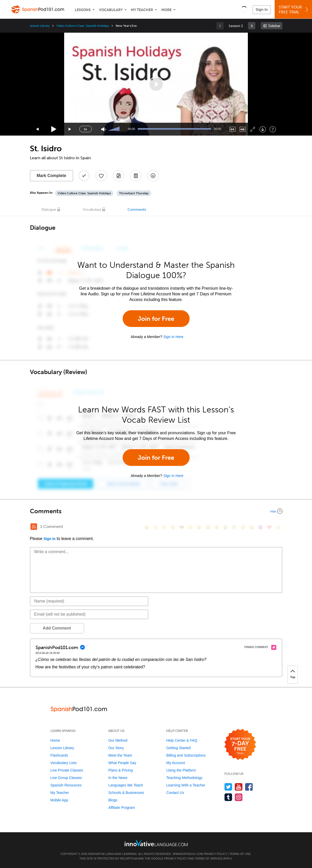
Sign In (262, 10)
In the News (118, 778)
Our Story (116, 748)
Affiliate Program (121, 808)
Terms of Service (209, 858)
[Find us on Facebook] (249, 787)
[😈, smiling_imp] (260, 527)
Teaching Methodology (184, 778)
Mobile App (59, 800)
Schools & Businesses (126, 793)
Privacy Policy (215, 854)
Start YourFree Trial (294, 10)
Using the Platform (181, 770)
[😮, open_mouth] (252, 527)
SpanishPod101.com (188, 854)
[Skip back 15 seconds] (38, 129)
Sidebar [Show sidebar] (274, 26)
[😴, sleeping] (243, 527)
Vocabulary (111, 10)
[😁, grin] (164, 527)
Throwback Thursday (134, 193)
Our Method (118, 740)
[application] (156, 84)
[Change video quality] (243, 129)
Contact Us (175, 793)
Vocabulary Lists (64, 763)
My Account (175, 763)
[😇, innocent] (234, 527)
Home (55, 740)
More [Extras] (166, 10)
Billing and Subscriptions (186, 755)
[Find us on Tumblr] (228, 797)
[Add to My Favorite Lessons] (101, 176)
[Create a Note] (119, 176)
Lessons (83, 10)
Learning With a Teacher (186, 785)
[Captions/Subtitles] (233, 129)
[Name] (89, 601)
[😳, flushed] (155, 527)
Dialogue (49, 210)
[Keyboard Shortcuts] (273, 129)
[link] (252, 26)
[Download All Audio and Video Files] (153, 176)
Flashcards (59, 755)
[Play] (54, 129)
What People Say (122, 763)
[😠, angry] (190, 527)
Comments (137, 210)
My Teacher (142, 10)
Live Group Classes (66, 778)
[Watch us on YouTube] (239, 787)
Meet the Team (120, 755)
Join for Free (156, 319)
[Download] (263, 129)
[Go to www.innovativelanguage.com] (156, 843)
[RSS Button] (34, 527)
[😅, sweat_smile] (208, 527)
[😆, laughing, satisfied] (199, 527)
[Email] (89, 614)
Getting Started (178, 748)
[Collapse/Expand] (156, 511)
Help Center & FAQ (182, 740)
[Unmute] (104, 129)
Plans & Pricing (120, 770)
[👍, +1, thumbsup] (278, 527)
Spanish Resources (66, 785)
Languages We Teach (126, 785)
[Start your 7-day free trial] (240, 745)
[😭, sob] (225, 527)
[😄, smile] (147, 527)
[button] (244, 9)
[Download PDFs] (136, 176)
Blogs (113, 800)
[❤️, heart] (269, 527)
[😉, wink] (217, 527)
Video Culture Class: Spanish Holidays (83, 26)
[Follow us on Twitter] (228, 787)
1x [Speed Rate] (85, 129)
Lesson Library (40, 26)
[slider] (114, 129)
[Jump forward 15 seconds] (70, 129)
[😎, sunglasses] (182, 527)
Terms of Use (240, 854)
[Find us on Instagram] (239, 797)
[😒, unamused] (173, 527)
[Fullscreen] (253, 129)
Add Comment (57, 628)
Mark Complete (51, 176)
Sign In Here (173, 337)
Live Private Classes (67, 770)
